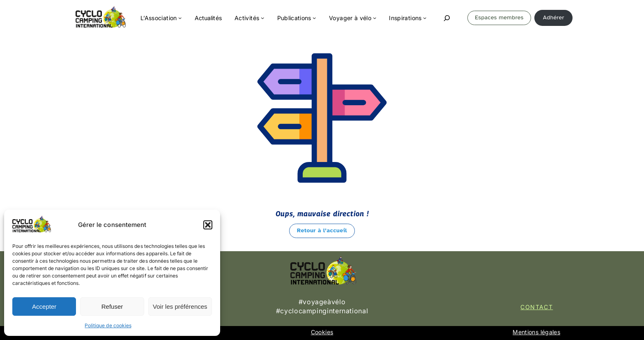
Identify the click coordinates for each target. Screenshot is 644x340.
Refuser (112, 306)
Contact (537, 307)
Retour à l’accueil (322, 230)
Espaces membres (499, 17)
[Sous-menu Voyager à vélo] (375, 18)
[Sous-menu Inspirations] (425, 18)
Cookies (322, 332)
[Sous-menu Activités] (262, 18)
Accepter (44, 306)
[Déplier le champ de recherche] (447, 18)
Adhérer (554, 17)
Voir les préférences (180, 306)
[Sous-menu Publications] (314, 18)
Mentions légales (536, 332)
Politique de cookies (108, 325)
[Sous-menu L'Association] (180, 18)
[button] (208, 225)
